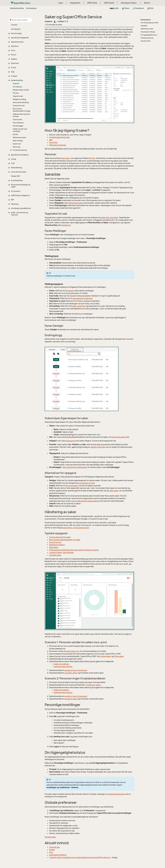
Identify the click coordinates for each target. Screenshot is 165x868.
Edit (151, 8)
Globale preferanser (147, 38)
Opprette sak (18, 96)
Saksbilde (144, 26)
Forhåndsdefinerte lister (59, 137)
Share (126, 8)
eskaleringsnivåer (98, 447)
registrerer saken (93, 685)
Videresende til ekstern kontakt (21, 115)
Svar (51, 852)
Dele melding (18, 141)
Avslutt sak (17, 144)
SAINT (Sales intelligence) (20, 195)
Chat (13, 163)
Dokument (15, 63)
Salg (13, 72)
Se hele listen (50, 837)
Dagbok (14, 59)
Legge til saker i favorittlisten (62, 553)
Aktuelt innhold (146, 41)
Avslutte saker (55, 555)
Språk (114, 8)
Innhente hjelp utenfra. (63, 667)
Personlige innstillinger (148, 32)
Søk (51, 140)
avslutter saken (71, 673)
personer (66, 158)
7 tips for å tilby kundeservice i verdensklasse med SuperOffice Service (80, 857)
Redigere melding (19, 99)
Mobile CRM (15, 176)
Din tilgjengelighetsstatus (149, 35)
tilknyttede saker (76, 203)
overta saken (73, 486)
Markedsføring (16, 168)
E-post (14, 67)
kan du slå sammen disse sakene (85, 501)
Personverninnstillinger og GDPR (21, 186)
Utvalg (13, 159)
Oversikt (14, 25)
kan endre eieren (119, 437)
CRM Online (92, 3)
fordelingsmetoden (116, 794)
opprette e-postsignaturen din (76, 528)
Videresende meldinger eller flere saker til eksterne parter (74, 550)
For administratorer (20, 150)
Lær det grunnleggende (20, 38)
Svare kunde (17, 119)
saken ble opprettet (109, 218)
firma (93, 158)
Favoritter (53, 142)
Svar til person (55, 542)
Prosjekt (14, 76)
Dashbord (15, 46)
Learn (61, 3)
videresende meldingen (82, 298)
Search (147, 3)
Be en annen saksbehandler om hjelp (22, 110)
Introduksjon (31, 8)
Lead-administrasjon (19, 172)
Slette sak (17, 147)
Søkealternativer (17, 42)
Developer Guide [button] (129, 3)
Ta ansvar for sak (19, 106)
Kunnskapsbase (17, 180)
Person (14, 55)
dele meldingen (79, 306)
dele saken (114, 491)
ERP (12, 200)
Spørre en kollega (61, 664)
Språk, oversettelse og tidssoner (19, 214)
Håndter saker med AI (21, 90)
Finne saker (119, 656)
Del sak (15, 134)
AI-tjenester (16, 191)
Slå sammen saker (19, 137)
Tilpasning (15, 204)
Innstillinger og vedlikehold (21, 208)
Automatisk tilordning (21, 102)
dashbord (67, 225)
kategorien (70, 441)
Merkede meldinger (58, 145)
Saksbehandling (17, 8)
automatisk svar (73, 651)
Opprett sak (54, 847)
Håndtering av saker (147, 29)
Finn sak (16, 93)
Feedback (139, 8)
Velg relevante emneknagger (75, 467)
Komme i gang (16, 33)
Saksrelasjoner (18, 123)
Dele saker (54, 547)
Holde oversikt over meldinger (20, 130)
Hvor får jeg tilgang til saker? (150, 23)
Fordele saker (105, 656)
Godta (52, 850)
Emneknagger (18, 126)
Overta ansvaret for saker (60, 537)
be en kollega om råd (86, 483)
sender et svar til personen (76, 670)
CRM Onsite (109, 3)
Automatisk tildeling (58, 855)
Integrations (75, 3)
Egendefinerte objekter (20, 155)
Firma (13, 50)
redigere (71, 291)
